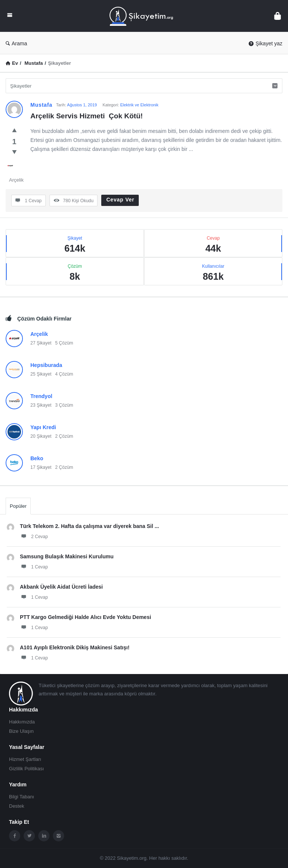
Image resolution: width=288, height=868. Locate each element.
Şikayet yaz (265, 43)
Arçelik (16, 180)
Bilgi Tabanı (22, 797)
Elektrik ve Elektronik (139, 105)
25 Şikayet (41, 374)
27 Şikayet (41, 343)
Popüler (18, 506)
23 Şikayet (41, 405)
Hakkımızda (22, 722)
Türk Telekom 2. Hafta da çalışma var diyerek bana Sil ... (89, 526)
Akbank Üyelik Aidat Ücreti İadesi (61, 587)
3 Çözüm (64, 405)
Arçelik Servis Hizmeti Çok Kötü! (87, 116)
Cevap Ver (120, 200)
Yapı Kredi (43, 427)
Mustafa (41, 105)
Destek (16, 806)
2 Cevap (34, 536)
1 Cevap (34, 567)
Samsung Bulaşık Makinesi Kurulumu (67, 556)
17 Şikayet (41, 467)
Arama (16, 43)
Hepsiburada (46, 365)
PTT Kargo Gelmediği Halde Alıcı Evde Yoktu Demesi (85, 617)
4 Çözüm (64, 374)
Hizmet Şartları (25, 759)
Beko (37, 458)
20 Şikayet (41, 436)
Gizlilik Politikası (26, 769)
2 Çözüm (64, 436)
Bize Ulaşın (21, 731)
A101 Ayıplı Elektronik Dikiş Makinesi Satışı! (75, 647)
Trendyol (41, 396)
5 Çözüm (64, 343)
